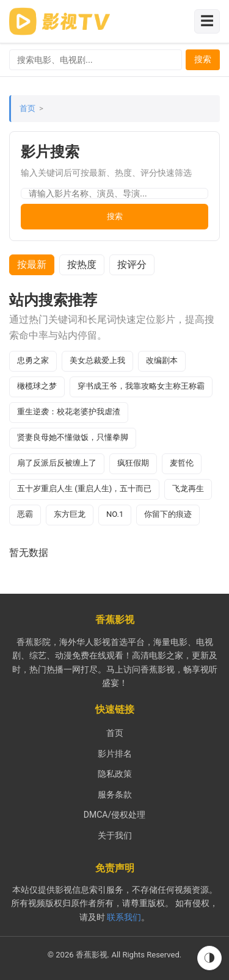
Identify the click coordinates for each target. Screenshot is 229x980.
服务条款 (115, 794)
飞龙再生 (188, 488)
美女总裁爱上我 (97, 360)
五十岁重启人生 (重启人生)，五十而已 (84, 488)
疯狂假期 (133, 463)
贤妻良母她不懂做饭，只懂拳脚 (73, 437)
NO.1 (115, 514)
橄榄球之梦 (37, 386)
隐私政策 (115, 774)
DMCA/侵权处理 (114, 815)
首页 (27, 108)
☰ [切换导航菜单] (207, 21)
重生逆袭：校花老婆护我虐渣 (69, 412)
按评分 (132, 265)
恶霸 (25, 514)
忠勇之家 (33, 360)
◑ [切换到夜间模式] (209, 958)
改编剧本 (162, 360)
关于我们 (115, 835)
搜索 (203, 59)
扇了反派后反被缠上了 (57, 463)
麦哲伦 (182, 463)
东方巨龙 (70, 514)
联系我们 (124, 917)
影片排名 (115, 754)
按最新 (32, 265)
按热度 (82, 265)
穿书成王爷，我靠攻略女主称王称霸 (141, 386)
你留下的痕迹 (168, 514)
